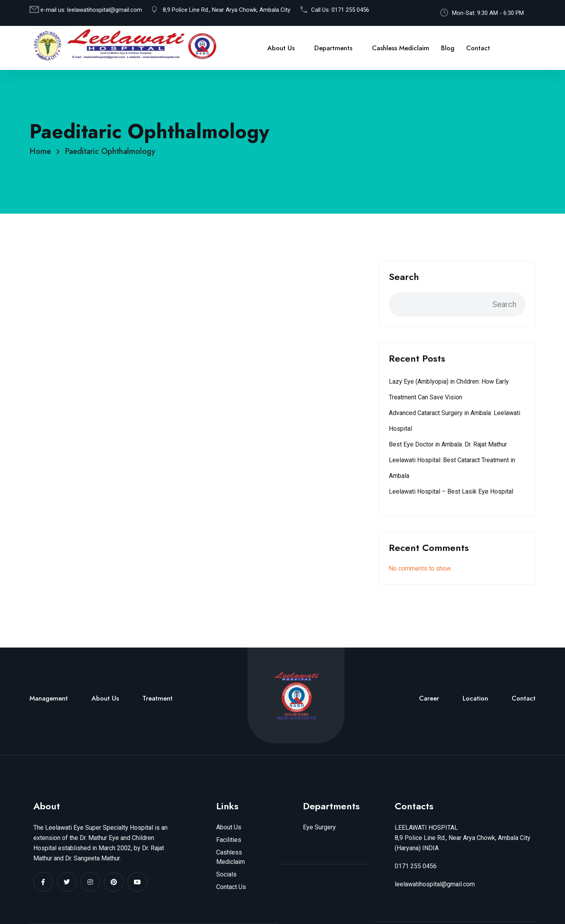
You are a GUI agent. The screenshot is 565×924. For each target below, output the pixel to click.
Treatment (158, 698)
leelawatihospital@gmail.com (105, 10)
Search (404, 277)
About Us (281, 48)
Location (475, 698)
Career (429, 698)
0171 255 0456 (350, 10)
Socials (226, 874)
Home (43, 151)
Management (49, 698)
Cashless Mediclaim (401, 48)
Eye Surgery (319, 827)
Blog (448, 48)
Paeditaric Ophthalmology (110, 151)
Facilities (229, 840)
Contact (478, 48)
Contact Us (231, 887)
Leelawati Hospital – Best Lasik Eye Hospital (451, 491)
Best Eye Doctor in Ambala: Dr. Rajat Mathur (448, 444)
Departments (333, 48)
